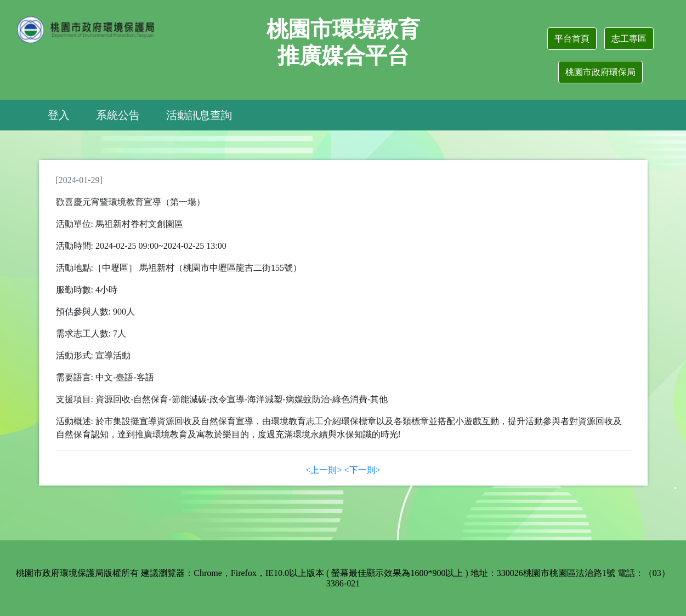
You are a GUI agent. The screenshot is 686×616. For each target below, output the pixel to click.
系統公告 (118, 115)
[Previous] (324, 470)
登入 (59, 115)
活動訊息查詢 (199, 115)
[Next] (362, 470)
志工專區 (629, 39)
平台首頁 (572, 39)
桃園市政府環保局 (600, 72)
